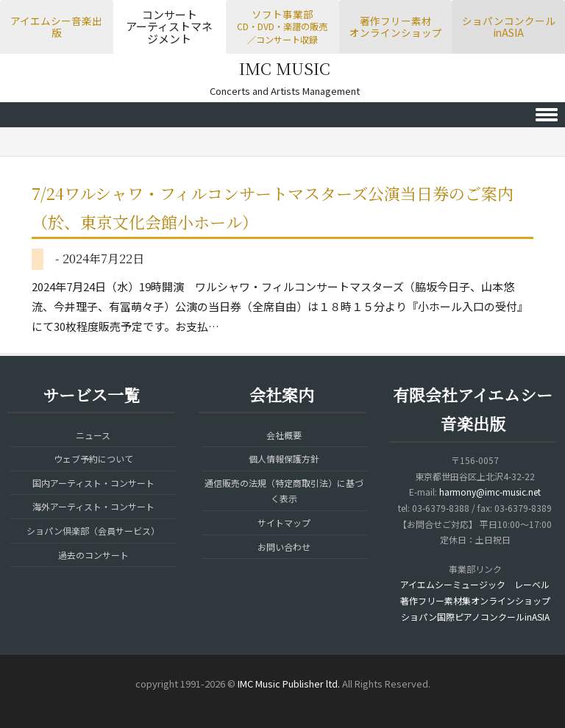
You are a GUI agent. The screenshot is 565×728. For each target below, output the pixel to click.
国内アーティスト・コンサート (93, 483)
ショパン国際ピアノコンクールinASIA (475, 617)
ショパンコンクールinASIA (509, 27)
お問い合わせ (284, 547)
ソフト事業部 (282, 26)
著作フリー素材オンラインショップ (396, 27)
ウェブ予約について (93, 458)
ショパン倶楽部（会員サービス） (93, 531)
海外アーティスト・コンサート (93, 506)
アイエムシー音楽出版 (56, 27)
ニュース (93, 435)
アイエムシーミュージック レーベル (475, 584)
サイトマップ (284, 522)
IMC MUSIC (285, 68)
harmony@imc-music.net (490, 492)
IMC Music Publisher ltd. (289, 684)
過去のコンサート (93, 555)
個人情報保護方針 (284, 458)
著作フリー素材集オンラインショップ (475, 600)
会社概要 (284, 435)
